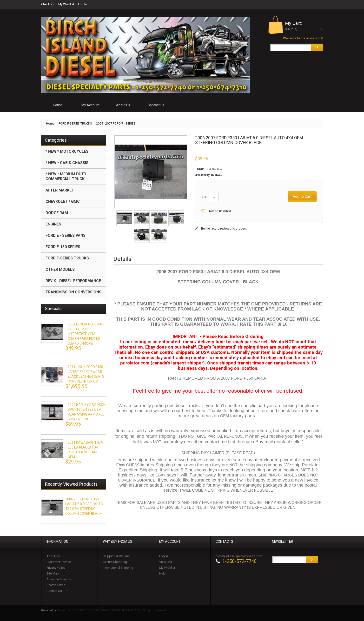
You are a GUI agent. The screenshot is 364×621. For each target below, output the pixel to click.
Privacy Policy (56, 568)
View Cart (166, 562)
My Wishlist (66, 4)
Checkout (48, 4)
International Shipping (118, 568)
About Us (53, 556)
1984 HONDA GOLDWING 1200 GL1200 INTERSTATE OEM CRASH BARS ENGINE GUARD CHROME (86, 334)
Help (162, 573)
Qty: (204, 197)
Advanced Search (59, 579)
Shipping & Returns (116, 556)
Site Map (53, 573)
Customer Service (59, 562)
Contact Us (54, 591)
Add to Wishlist (220, 211)
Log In (82, 4)
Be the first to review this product (224, 228)
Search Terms (56, 585)
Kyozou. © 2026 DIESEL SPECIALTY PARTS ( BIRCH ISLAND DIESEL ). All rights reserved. (112, 611)
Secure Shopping (115, 562)
